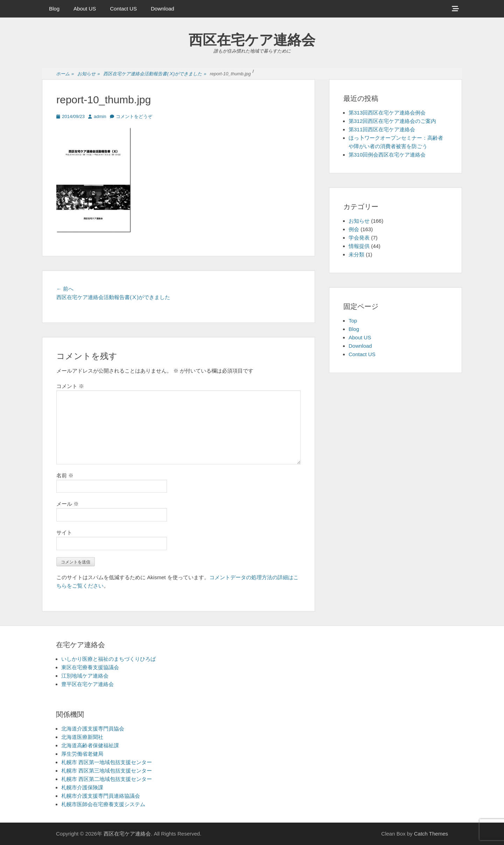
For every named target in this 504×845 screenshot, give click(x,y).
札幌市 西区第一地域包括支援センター (107, 762)
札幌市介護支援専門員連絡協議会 (101, 796)
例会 (354, 229)
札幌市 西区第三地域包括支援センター (107, 771)
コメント (70, 386)
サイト (64, 532)
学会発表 (359, 238)
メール (68, 504)
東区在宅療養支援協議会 (90, 667)
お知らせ (89, 74)
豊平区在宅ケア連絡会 (87, 684)
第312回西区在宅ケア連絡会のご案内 (392, 121)
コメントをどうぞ (134, 116)
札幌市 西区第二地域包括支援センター (107, 779)
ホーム (65, 74)
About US (85, 9)
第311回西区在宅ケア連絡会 (382, 129)
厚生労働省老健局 (82, 754)
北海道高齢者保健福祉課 (90, 745)
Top (353, 321)
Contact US (123, 9)
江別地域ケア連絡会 (85, 676)
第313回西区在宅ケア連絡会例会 (387, 113)
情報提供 (359, 246)
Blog (54, 9)
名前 (65, 475)
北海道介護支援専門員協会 (93, 729)
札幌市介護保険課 (82, 787)
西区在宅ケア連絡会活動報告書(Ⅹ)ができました (155, 74)
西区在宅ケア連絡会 (252, 40)
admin (100, 116)
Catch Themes (431, 834)
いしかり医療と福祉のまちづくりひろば (108, 659)
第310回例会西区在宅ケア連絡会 (387, 155)
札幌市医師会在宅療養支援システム (103, 804)
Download (163, 9)
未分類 (356, 254)
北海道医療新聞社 (82, 737)
